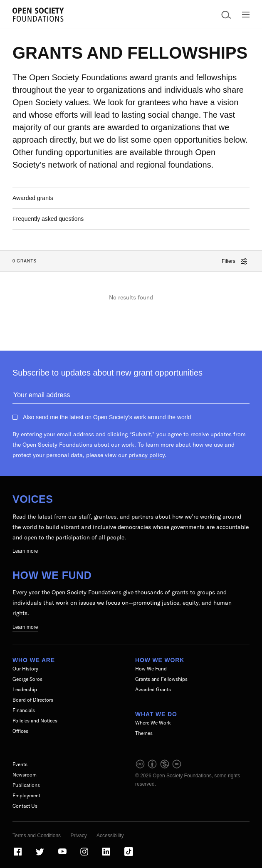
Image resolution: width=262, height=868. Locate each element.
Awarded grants (33, 198)
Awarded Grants (153, 689)
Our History (25, 669)
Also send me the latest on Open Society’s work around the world (107, 417)
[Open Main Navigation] (246, 15)
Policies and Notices (35, 721)
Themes (144, 733)
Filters (234, 261)
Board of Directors (33, 700)
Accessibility (110, 836)
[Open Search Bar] (226, 15)
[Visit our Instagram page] (85, 855)
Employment (26, 795)
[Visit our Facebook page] (18, 855)
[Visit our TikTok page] (129, 855)
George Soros (27, 679)
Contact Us (25, 806)
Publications (26, 785)
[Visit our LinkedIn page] (107, 855)
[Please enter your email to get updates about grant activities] (131, 397)
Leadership (25, 689)
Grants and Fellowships (161, 679)
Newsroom (25, 775)
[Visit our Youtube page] (63, 855)
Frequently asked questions (48, 219)
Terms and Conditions (37, 836)
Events (20, 764)
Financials (24, 710)
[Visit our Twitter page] (40, 855)
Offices (20, 731)
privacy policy (147, 455)
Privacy (78, 836)
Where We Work (153, 723)
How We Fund (52, 575)
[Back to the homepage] (38, 15)
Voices (33, 499)
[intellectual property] (159, 767)
